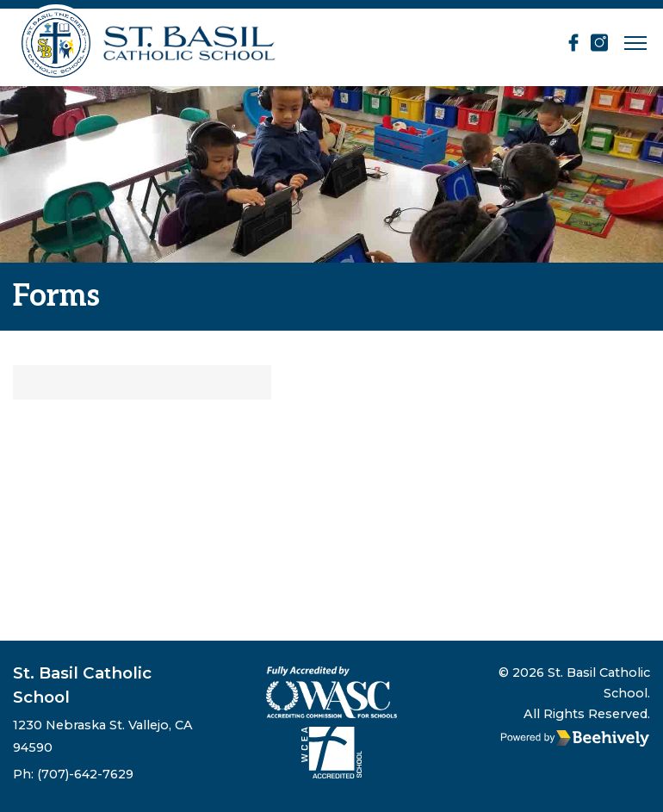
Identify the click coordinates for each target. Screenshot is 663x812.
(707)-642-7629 (85, 774)
